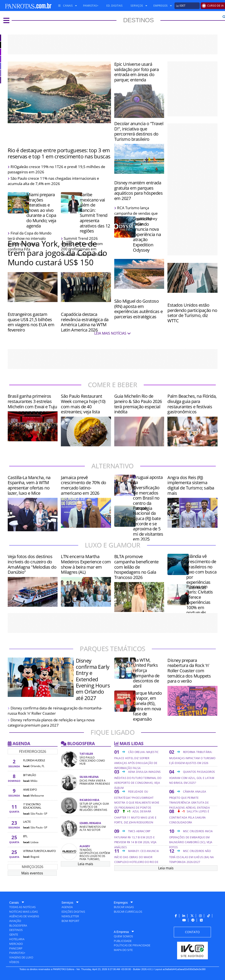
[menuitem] (66, 6)
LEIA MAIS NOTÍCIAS (112, 333)
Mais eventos (32, 873)
